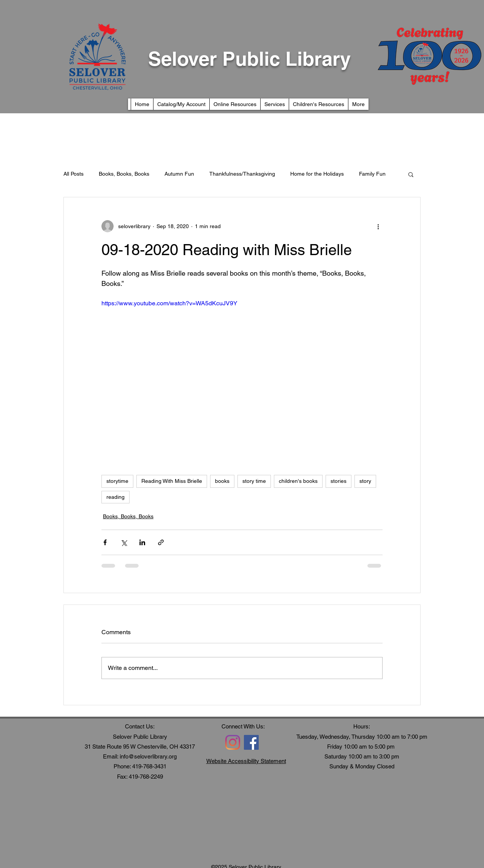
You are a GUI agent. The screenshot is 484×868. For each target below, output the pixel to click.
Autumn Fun (179, 174)
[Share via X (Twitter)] (124, 542)
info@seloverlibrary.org (148, 756)
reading (115, 497)
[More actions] (378, 226)
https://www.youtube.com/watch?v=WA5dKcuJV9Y (169, 303)
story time (254, 481)
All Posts (74, 174)
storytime (117, 481)
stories (338, 481)
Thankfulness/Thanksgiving (242, 174)
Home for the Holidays (317, 174)
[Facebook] (251, 742)
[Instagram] (233, 742)
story (365, 481)
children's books (298, 481)
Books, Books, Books (124, 174)
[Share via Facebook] (105, 542)
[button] (411, 174)
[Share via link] (161, 542)
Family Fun (372, 174)
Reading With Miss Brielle (172, 481)
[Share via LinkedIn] (142, 542)
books (222, 481)
